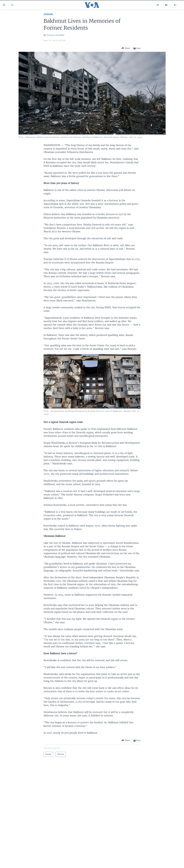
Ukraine (48, 14)
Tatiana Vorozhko (55, 35)
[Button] (126, 48)
